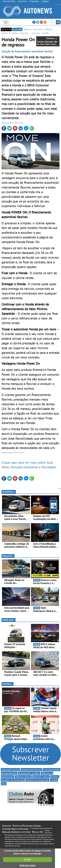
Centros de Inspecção (37, 780)
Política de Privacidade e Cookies (27, 826)
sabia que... (25, 33)
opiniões (45, 33)
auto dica (36, 33)
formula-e (6, 33)
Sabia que (9, 620)
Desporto (8, 556)
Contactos (7, 826)
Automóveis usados (29, 773)
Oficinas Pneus (23, 777)
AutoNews (9, 492)
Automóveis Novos (31, 770)
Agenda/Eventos (10, 770)
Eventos (8, 684)
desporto (48, 29)
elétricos (28, 29)
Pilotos (55, 777)
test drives (38, 29)
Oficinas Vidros (41, 777)
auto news (17, 29)
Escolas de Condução (13, 780)
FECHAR (27, 860)
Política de (27, 865)
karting (15, 33)
